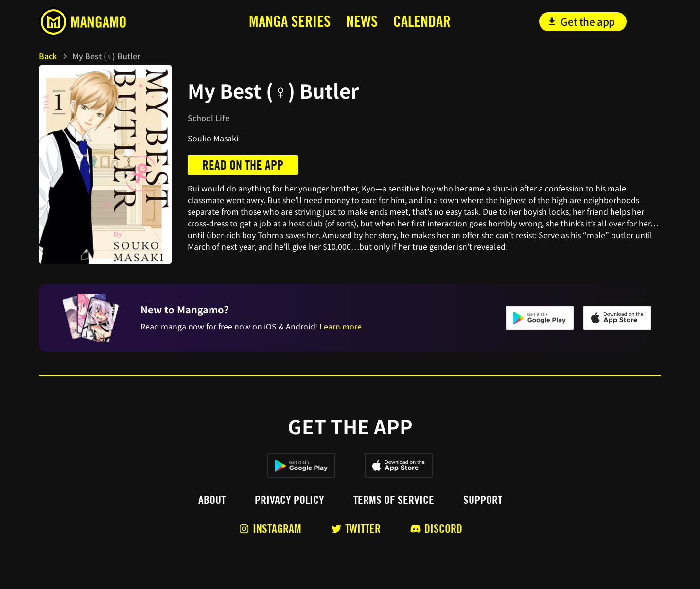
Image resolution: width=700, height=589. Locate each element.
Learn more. (341, 326)
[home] (104, 22)
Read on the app (243, 165)
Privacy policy (289, 500)
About (212, 500)
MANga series (290, 21)
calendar (422, 21)
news (362, 21)
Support (483, 500)
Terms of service (394, 500)
